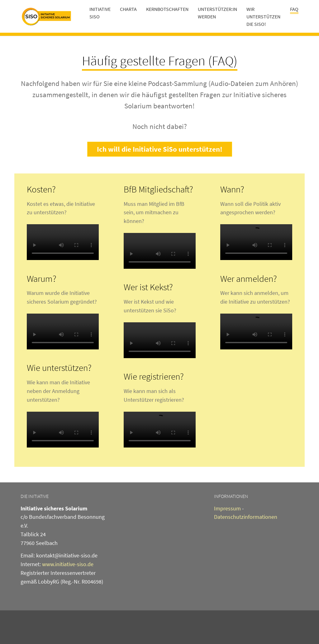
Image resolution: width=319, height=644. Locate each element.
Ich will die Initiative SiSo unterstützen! (160, 149)
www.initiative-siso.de (68, 564)
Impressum (227, 508)
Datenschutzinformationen (246, 517)
